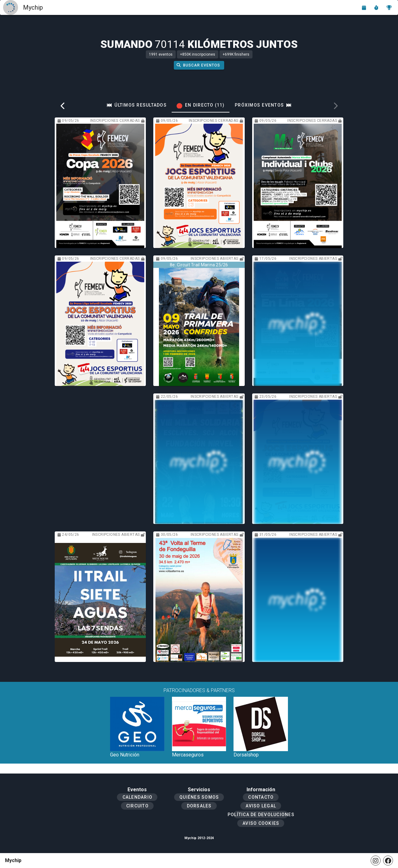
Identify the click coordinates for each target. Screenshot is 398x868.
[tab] (137, 105)
